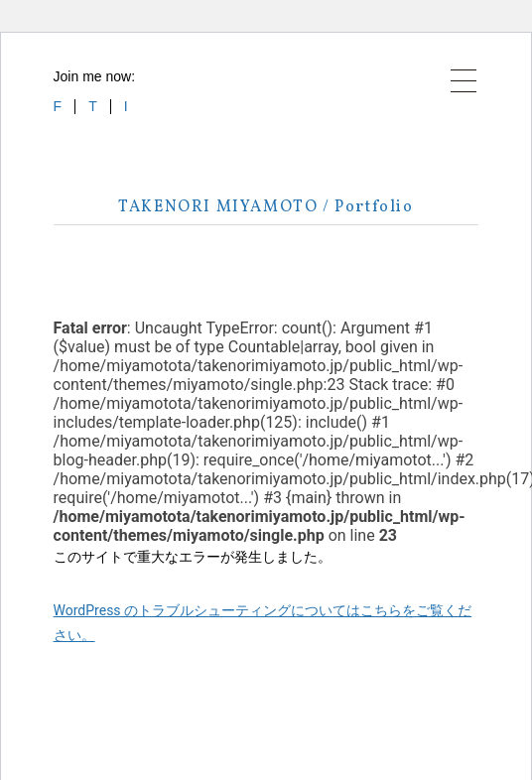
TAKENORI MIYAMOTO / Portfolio (266, 207)
